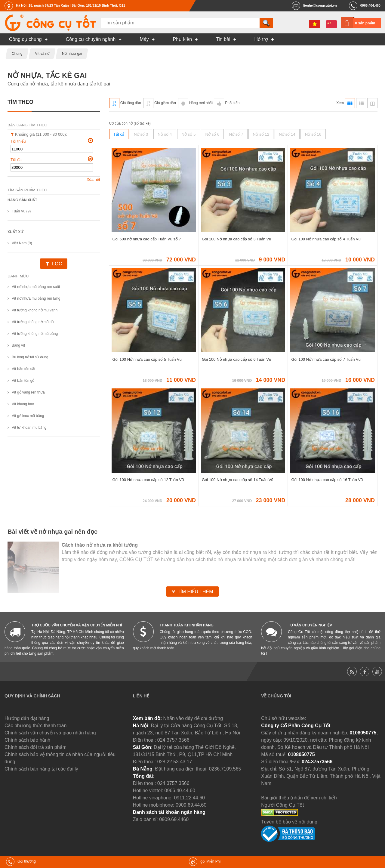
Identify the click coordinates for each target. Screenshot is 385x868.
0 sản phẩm (365, 23)
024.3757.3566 (173, 740)
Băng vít (18, 345)
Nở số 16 (313, 134)
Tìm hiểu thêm (195, 592)
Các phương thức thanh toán (35, 726)
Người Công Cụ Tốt (282, 805)
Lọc (57, 264)
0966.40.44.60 (180, 791)
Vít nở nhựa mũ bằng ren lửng (36, 298)
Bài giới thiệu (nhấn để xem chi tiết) (299, 798)
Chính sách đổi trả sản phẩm (35, 747)
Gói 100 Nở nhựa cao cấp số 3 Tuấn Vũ (237, 239)
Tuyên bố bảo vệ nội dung (289, 822)
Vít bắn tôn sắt (23, 369)
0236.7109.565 (225, 769)
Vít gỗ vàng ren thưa (28, 392)
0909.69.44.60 (191, 805)
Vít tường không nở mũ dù (33, 322)
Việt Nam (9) (22, 243)
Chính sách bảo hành (27, 740)
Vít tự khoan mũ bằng (29, 428)
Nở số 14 (287, 134)
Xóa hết (93, 179)
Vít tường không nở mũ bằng (35, 334)
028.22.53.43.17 (175, 762)
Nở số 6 (212, 134)
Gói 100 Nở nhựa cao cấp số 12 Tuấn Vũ (148, 480)
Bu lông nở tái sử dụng (30, 357)
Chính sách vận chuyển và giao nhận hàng (50, 733)
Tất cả (119, 134)
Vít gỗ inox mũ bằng (28, 416)
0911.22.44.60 (189, 798)
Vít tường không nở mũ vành (35, 310)
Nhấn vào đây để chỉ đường (193, 718)
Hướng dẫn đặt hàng (27, 718)
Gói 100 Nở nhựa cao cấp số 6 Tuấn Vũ (237, 359)
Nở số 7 (236, 134)
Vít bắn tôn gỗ (23, 381)
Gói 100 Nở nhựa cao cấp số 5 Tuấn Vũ (147, 359)
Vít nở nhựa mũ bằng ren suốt (36, 287)
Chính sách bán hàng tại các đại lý (41, 769)
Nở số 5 (188, 134)
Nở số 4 (165, 134)
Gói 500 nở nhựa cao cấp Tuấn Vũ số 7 (147, 239)
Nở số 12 (261, 134)
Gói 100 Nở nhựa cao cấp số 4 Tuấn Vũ (326, 239)
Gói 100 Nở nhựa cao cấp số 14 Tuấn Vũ (238, 480)
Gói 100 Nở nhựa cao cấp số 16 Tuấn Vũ (327, 480)
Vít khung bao (23, 404)
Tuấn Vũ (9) (21, 211)
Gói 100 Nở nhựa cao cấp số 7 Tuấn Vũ (326, 359)
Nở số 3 (141, 134)
